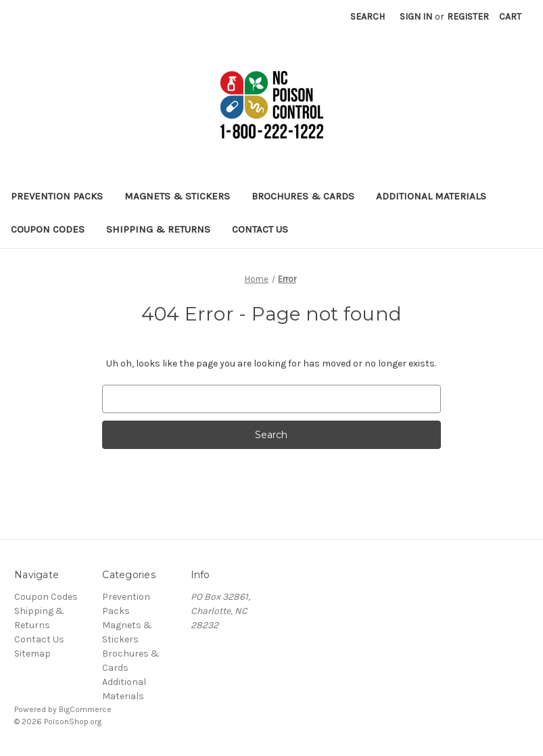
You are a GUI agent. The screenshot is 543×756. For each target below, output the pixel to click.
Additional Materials (431, 196)
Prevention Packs (57, 196)
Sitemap (32, 654)
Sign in (416, 17)
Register (468, 17)
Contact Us (260, 229)
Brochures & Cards (303, 196)
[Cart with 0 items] (510, 17)
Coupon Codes (48, 229)
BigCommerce (85, 709)
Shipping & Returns (158, 229)
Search (368, 17)
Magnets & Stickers (177, 196)
